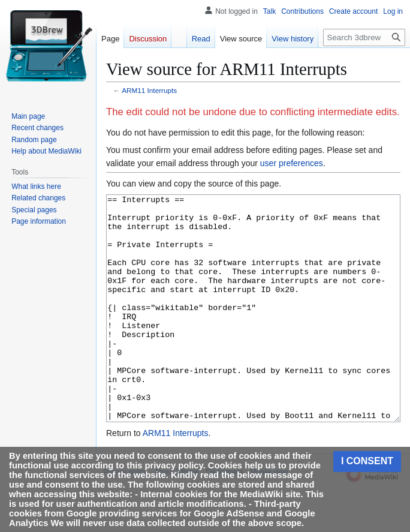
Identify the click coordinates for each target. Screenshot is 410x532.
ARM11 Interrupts (149, 90)
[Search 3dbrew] (364, 37)
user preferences (292, 163)
